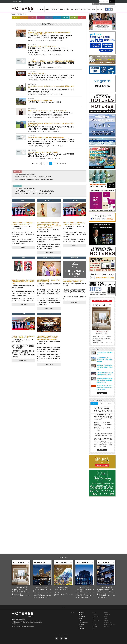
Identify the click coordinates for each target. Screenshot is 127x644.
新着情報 (106, 613)
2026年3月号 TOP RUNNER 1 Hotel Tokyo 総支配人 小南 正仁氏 (33, 177)
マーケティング (49, 17)
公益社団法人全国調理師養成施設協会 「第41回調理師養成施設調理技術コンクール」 (105, 380)
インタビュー (55, 9)
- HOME (73, 613)
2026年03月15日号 (21, 587)
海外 (82, 17)
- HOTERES (81, 613)
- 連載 (80, 620)
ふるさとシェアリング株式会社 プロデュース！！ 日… (74, 285)
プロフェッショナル (77, 9)
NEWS (47, 9)
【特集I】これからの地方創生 (62, 589)
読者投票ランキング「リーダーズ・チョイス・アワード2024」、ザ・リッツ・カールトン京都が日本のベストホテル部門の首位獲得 (51, 50)
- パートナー (81, 629)
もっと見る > (102, 393)
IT (57, 17)
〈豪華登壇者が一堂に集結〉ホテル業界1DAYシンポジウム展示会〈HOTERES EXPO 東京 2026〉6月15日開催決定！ (48, 338)
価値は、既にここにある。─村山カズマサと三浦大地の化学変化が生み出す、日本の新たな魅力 (23, 241)
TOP (14, 14)
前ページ (36, 163)
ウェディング (32, 17)
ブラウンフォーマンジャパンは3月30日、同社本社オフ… (48, 231)
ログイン (112, 1)
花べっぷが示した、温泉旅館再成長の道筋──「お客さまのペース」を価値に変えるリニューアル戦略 (49, 247)
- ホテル (81, 626)
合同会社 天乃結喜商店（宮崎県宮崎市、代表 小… (49, 285)
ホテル (94, 9)
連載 (68, 9)
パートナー (100, 9)
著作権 (105, 619)
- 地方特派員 (81, 625)
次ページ (62, 163)
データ (41, 17)
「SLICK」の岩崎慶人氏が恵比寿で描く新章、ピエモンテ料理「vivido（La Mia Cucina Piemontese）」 (23, 294)
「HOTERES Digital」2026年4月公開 (25, 174)
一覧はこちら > (23, 247)
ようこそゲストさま (104, 1)
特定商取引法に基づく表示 (110, 625)
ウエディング (95, 616)
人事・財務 (65, 17)
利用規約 (106, 620)
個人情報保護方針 (108, 623)
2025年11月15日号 (106, 587)
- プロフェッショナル (83, 623)
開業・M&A (74, 17)
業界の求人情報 (17, 1)
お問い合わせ (107, 615)
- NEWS (81, 615)
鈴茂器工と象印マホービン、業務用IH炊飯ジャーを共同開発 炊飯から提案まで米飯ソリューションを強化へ (48, 350)
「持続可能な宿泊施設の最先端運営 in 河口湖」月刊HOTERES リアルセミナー (74, 292)
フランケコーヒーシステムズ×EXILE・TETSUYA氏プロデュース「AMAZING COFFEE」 (23, 234)
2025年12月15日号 (85, 587)
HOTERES (41, 9)
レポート (63, 9)
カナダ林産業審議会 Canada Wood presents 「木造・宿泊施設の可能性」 (35, 180)
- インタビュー (82, 616)
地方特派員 (87, 9)
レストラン (24, 17)
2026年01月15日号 (63, 587)
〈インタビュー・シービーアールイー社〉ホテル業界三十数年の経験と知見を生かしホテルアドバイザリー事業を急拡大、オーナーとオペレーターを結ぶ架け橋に (51, 142)
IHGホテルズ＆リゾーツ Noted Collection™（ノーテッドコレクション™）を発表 (105, 388)
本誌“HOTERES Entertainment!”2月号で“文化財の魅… (23, 286)
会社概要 (106, 616)
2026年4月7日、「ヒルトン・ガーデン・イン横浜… (23, 227)
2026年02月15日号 (42, 587)
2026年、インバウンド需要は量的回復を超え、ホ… (49, 343)
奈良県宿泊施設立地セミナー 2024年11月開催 (45, 102)
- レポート (81, 619)
